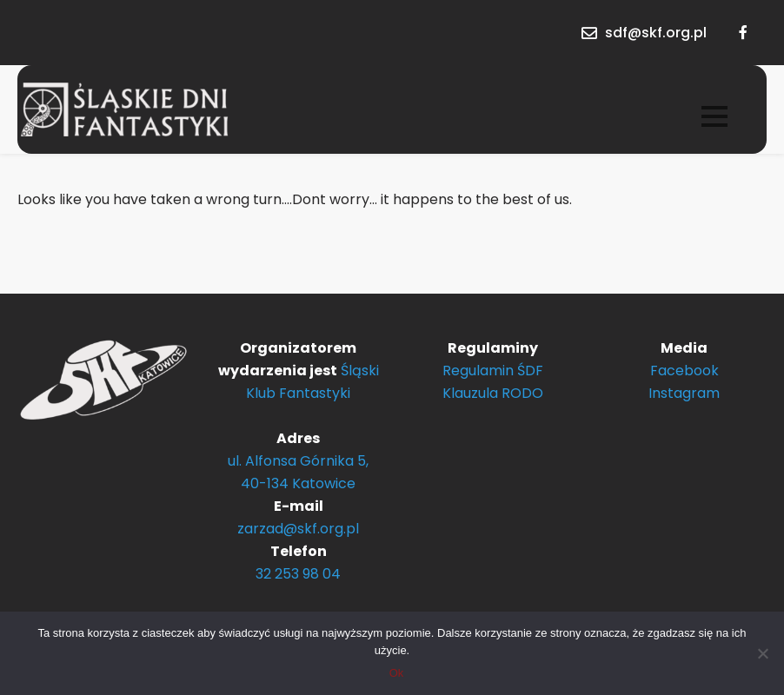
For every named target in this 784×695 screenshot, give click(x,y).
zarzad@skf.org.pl (298, 529)
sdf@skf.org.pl (656, 33)
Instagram (684, 393)
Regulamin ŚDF (493, 371)
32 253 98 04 (298, 574)
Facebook (684, 371)
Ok (397, 673)
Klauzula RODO (493, 393)
